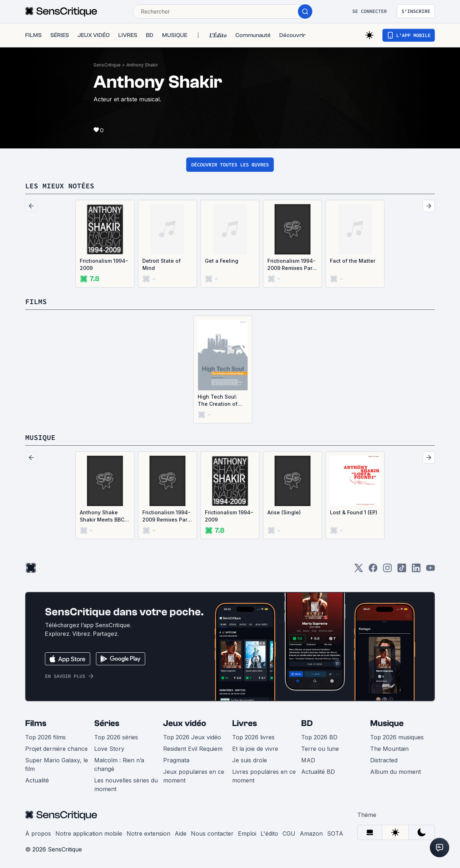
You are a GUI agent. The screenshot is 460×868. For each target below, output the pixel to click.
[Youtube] (431, 570)
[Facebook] (373, 570)
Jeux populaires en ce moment (194, 776)
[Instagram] (387, 570)
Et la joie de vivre (255, 749)
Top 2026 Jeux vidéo (192, 737)
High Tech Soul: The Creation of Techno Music (218, 401)
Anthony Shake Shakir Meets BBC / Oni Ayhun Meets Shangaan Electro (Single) (104, 516)
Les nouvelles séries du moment (126, 785)
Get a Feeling (222, 261)
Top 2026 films (45, 737)
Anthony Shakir (142, 65)
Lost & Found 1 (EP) (354, 512)
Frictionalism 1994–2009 (104, 264)
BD (307, 723)
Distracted (384, 760)
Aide (181, 833)
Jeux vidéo (185, 723)
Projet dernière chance (56, 749)
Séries (107, 723)
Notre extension (148, 833)
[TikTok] (402, 570)
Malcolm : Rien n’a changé (119, 764)
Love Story (109, 749)
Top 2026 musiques (397, 737)
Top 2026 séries (116, 737)
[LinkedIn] (416, 570)
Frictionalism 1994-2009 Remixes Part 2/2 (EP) (291, 265)
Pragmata (176, 760)
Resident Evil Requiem (193, 749)
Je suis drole (250, 760)
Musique (387, 723)
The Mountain (389, 749)
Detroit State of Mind (162, 264)
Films (36, 723)
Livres (245, 723)
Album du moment (395, 772)
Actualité (37, 780)
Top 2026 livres (253, 737)
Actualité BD (318, 772)
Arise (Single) (284, 512)
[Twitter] (359, 570)
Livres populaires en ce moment (264, 776)
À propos (38, 833)
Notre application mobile (89, 833)
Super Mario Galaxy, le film (57, 764)
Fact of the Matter (353, 261)
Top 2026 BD (319, 737)
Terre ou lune (320, 749)
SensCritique (107, 65)
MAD (308, 760)
